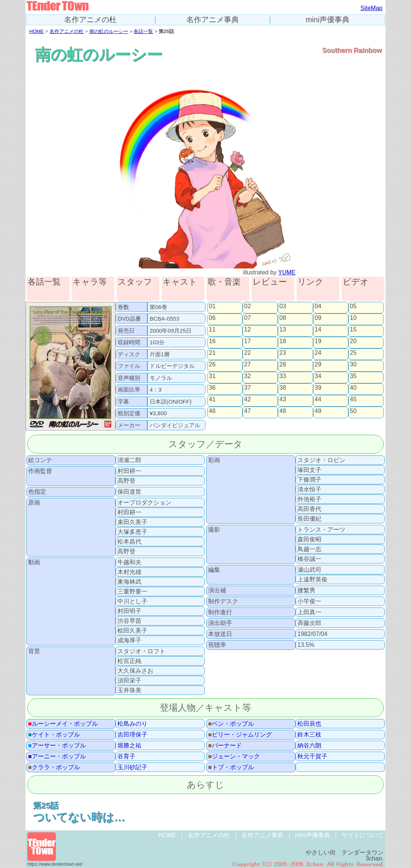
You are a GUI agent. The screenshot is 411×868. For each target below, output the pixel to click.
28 (283, 365)
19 (318, 341)
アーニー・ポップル (57, 756)
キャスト (180, 282)
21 (212, 353)
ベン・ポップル (231, 724)
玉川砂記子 (132, 767)
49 (318, 411)
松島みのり (132, 724)
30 (353, 365)
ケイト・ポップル (54, 735)
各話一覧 (143, 31)
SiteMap (371, 8)
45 (353, 399)
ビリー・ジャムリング (240, 735)
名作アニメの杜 (90, 20)
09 (318, 318)
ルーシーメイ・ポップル (63, 724)
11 (212, 330)
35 (353, 376)
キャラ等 (90, 282)
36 (212, 388)
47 (247, 411)
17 (247, 341)
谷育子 (126, 756)
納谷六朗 (309, 746)
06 (212, 318)
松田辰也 (309, 724)
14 (318, 330)
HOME (37, 31)
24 (318, 353)
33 (283, 376)
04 (318, 306)
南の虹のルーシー (109, 31)
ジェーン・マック (234, 756)
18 (283, 341)
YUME (287, 272)
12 (247, 330)
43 (283, 399)
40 (353, 388)
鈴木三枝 (309, 735)
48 (283, 411)
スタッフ (135, 282)
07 (247, 318)
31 (212, 376)
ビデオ (356, 282)
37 (247, 388)
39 (318, 388)
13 (283, 330)
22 (247, 353)
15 (353, 330)
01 (212, 306)
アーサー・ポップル (57, 746)
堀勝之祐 (129, 746)
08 (283, 318)
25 (353, 353)
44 (318, 399)
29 (318, 365)
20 (353, 341)
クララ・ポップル (54, 767)
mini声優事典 (328, 20)
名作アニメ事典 (213, 20)
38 (283, 388)
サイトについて (363, 835)
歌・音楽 (224, 282)
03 (283, 306)
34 (318, 376)
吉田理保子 (132, 735)
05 (353, 306)
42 (247, 399)
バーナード (225, 746)
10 (353, 318)
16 (212, 341)
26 (212, 365)
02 (247, 306)
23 (283, 353)
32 (247, 376)
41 (212, 399)
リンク (311, 282)
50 (353, 411)
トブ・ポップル (231, 767)
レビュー (270, 282)
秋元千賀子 (312, 756)
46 (212, 411)
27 (247, 365)
